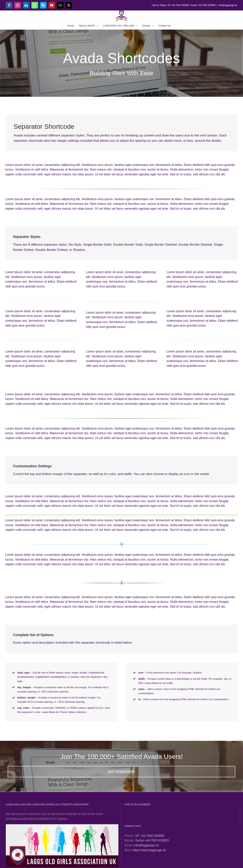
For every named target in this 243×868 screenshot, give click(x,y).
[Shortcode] (122, 48)
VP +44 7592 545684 (150, 836)
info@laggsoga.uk (228, 5)
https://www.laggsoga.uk (149, 850)
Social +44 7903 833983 (152, 840)
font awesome (156, 673)
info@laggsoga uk (146, 845)
